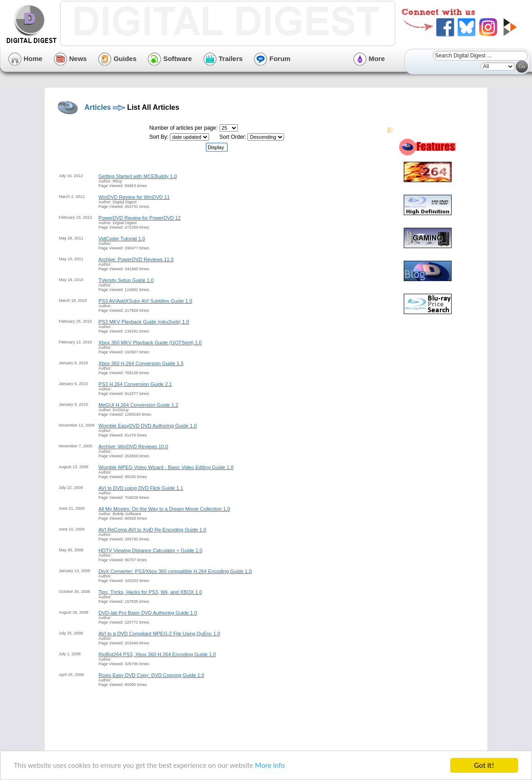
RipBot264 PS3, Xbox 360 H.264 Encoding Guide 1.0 (157, 654)
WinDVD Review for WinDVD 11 (134, 197)
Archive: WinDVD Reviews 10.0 (133, 446)
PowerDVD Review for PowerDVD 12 (140, 218)
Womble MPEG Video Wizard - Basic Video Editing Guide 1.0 (166, 467)
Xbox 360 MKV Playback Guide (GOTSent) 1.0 (150, 343)
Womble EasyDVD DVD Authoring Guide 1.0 (147, 426)
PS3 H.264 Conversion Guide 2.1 (135, 384)
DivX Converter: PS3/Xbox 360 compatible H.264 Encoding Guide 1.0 (175, 571)
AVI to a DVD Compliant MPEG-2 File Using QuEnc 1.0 (159, 634)
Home (25, 59)
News (70, 59)
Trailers (223, 59)
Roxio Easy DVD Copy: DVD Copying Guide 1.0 (151, 675)
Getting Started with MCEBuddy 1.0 (138, 176)
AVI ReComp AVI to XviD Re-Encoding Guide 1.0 (152, 530)
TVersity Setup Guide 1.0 (126, 280)
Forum (272, 59)
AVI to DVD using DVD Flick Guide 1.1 (141, 488)
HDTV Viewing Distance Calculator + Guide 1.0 (150, 550)
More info (278, 767)
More (369, 59)
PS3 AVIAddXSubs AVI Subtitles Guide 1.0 (145, 301)
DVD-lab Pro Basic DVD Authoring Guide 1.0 (148, 613)
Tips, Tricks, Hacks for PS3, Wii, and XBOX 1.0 (150, 592)
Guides (117, 59)
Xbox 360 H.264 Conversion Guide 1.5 (141, 363)
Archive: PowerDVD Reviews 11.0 (136, 259)
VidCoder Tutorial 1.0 (122, 239)
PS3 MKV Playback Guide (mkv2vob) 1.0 (144, 322)
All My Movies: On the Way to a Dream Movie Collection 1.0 (164, 509)
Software (170, 59)
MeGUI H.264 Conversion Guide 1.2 (138, 405)
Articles (98, 107)
